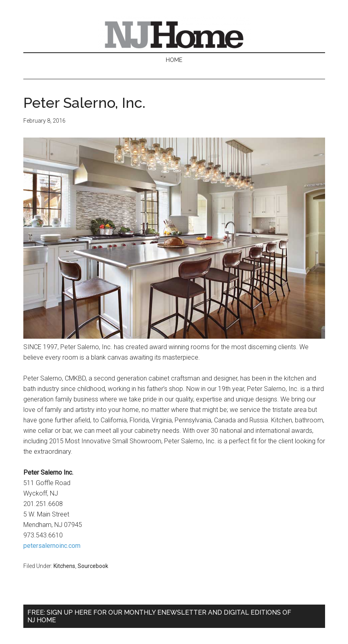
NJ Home (174, 34)
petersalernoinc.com (52, 546)
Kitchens (64, 566)
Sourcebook (93, 566)
